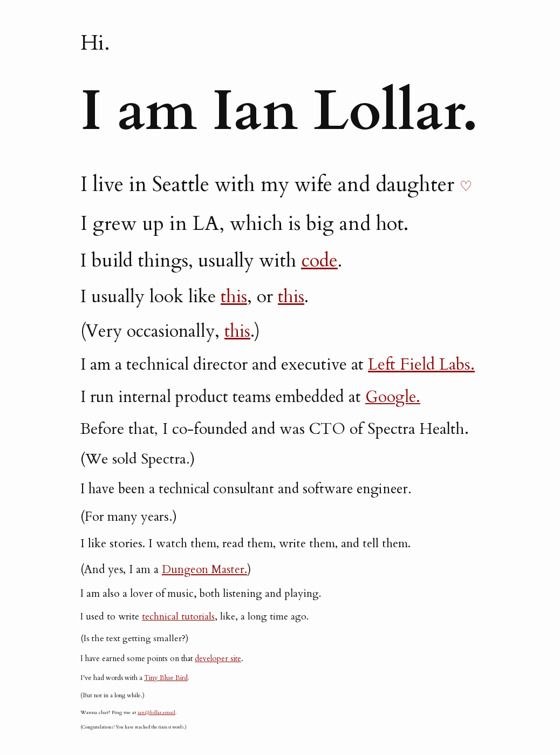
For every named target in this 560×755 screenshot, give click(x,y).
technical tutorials (178, 617)
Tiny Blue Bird (166, 678)
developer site (218, 659)
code (319, 261)
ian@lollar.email (156, 712)
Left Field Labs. (421, 365)
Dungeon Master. (204, 570)
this (234, 297)
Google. (393, 397)
